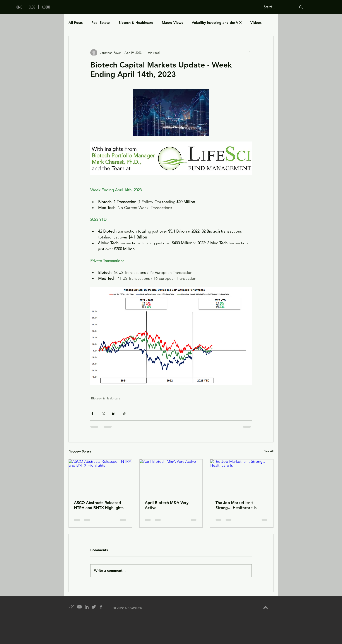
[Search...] (277, 7)
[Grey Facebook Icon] (101, 607)
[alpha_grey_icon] (72, 607)
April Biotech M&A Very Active (167, 505)
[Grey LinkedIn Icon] (87, 607)
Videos (256, 23)
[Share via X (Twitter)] (103, 413)
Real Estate (101, 23)
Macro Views (172, 23)
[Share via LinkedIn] (114, 413)
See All (269, 451)
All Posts (76, 23)
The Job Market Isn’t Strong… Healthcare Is (236, 505)
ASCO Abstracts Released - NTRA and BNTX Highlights (99, 505)
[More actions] (249, 53)
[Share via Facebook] (92, 413)
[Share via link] (124, 413)
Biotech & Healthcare (136, 23)
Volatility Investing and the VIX (217, 23)
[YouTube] (79, 607)
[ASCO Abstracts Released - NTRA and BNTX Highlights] (100, 477)
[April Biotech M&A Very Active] (171, 477)
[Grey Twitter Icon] (94, 607)
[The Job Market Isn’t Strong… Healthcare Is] (242, 477)
